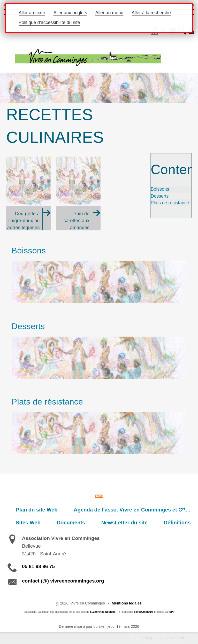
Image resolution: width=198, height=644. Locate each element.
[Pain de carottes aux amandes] (78, 193)
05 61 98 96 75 (38, 566)
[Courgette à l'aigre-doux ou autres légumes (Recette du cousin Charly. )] (29, 193)
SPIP (172, 612)
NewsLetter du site (131, 523)
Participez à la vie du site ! (164, 638)
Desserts (160, 196)
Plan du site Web (43, 510)
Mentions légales (127, 603)
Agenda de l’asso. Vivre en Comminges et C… (134, 509)
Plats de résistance (170, 203)
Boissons (160, 189)
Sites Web (43, 523)
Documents (82, 523)
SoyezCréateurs (143, 612)
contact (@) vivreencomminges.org (63, 581)
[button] (151, 31)
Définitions (179, 523)
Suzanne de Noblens (103, 612)
